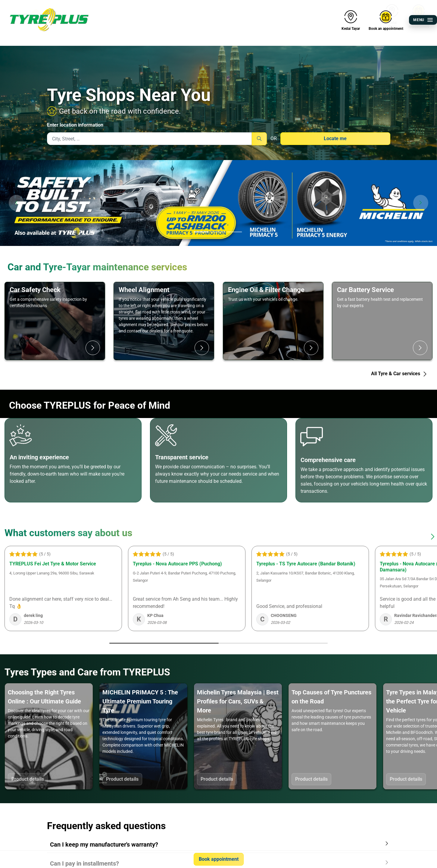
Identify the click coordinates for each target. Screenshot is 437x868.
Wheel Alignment (144, 290)
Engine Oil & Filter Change (266, 290)
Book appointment (219, 859)
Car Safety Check (35, 290)
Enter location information (75, 125)
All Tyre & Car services (399, 374)
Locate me (335, 138)
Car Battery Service (365, 290)
